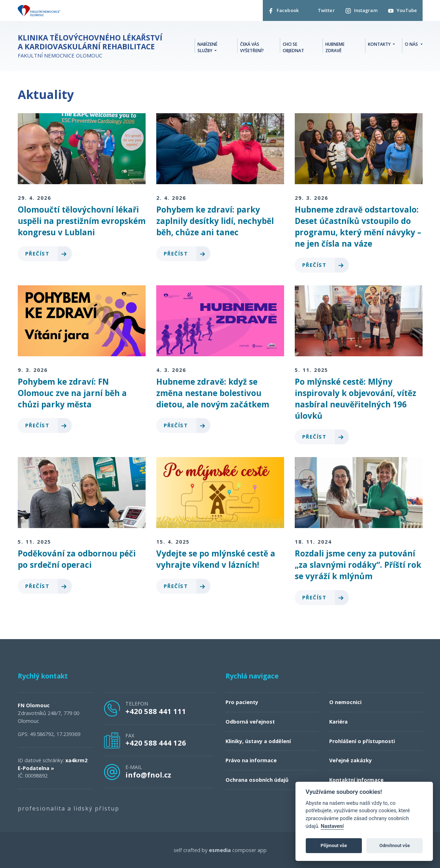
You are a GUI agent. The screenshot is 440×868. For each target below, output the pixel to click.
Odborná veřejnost (250, 722)
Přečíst (48, 254)
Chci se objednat (293, 47)
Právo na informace (251, 760)
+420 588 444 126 (156, 743)
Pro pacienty (242, 702)
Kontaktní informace (356, 780)
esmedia (220, 850)
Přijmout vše (334, 845)
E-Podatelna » (36, 768)
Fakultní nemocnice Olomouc (92, 46)
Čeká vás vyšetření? (252, 47)
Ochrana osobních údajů (257, 780)
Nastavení (332, 826)
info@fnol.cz (148, 775)
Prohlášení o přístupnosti (362, 741)
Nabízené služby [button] (207, 47)
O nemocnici (345, 702)
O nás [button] (412, 44)
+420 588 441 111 (156, 711)
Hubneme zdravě (335, 47)
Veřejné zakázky (351, 760)
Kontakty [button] (380, 44)
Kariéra (338, 722)
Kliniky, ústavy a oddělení (258, 741)
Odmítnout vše (395, 845)
